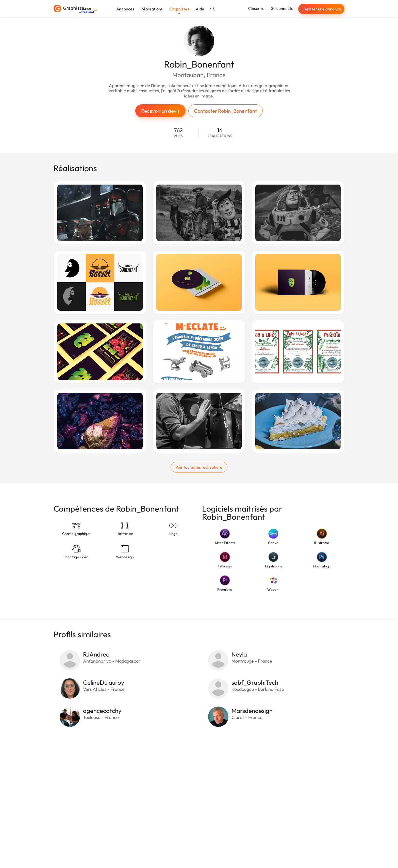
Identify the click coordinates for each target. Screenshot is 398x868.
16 (220, 133)
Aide (200, 9)
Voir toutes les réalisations (199, 467)
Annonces (125, 9)
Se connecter (283, 8)
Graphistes (179, 9)
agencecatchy (102, 711)
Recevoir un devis (160, 111)
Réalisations (152, 9)
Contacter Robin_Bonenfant (225, 111)
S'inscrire (256, 8)
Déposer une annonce (321, 9)
